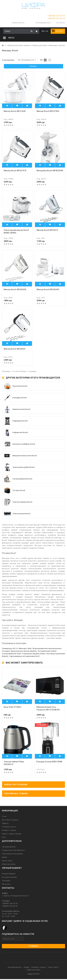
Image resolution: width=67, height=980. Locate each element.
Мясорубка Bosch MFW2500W (50, 171)
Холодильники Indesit (47, 651)
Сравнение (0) (18, 23)
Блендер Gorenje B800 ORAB (49, 762)
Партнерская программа (12, 854)
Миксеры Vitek (25, 648)
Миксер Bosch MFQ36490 (48, 289)
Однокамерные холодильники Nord (24, 656)
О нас (4, 816)
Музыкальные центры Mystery (24, 651)
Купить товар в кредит (12, 834)
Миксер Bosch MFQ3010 (47, 230)
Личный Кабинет (9, 874)
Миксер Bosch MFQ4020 (14, 349)
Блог (4, 837)
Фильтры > (34, 66)
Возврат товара (9, 830)
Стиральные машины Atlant (33, 654)
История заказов (9, 877)
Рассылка (6, 884)
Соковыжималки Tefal (11, 654)
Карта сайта (7, 861)
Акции (5, 857)
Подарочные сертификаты (13, 850)
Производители (43, 23)
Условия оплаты (9, 827)
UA (47, 31)
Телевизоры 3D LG (10, 648)
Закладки (6, 881)
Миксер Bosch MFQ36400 (15, 289)
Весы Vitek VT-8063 (12, 707)
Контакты (61, 23)
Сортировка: (8, 60)
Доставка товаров (10, 820)
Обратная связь (9, 864)
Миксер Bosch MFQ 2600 (15, 111)
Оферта (5, 823)
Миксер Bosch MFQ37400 (48, 111)
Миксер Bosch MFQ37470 (15, 171)
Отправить (33, 946)
